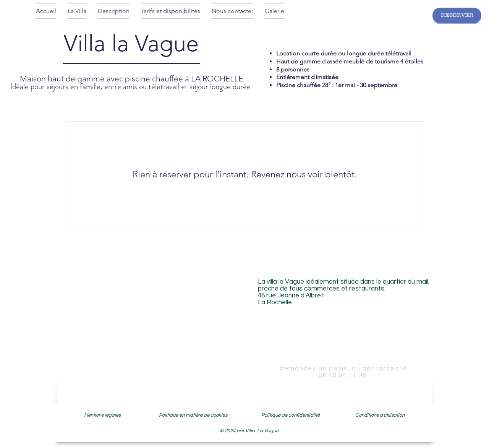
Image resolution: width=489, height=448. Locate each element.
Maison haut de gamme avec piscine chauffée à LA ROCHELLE (131, 79)
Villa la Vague (131, 48)
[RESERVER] (457, 15)
